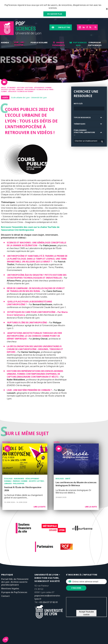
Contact (5, 596)
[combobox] (89, 141)
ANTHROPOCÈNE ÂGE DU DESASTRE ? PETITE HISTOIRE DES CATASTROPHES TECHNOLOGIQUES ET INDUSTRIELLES (37, 276)
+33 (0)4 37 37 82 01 (48, 602)
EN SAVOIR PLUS (55, 14)
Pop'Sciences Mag (80, 44)
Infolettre (64, 27)
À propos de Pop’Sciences (95, 44)
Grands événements (59, 44)
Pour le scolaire (39, 43)
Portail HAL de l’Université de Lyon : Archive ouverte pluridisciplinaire (15, 582)
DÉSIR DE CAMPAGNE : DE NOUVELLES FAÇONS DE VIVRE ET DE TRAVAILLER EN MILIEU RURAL (36, 290)
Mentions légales (10, 589)
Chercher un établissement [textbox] (86, 141)
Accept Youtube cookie (86, 613)
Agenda (5, 43)
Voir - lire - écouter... (20, 44)
